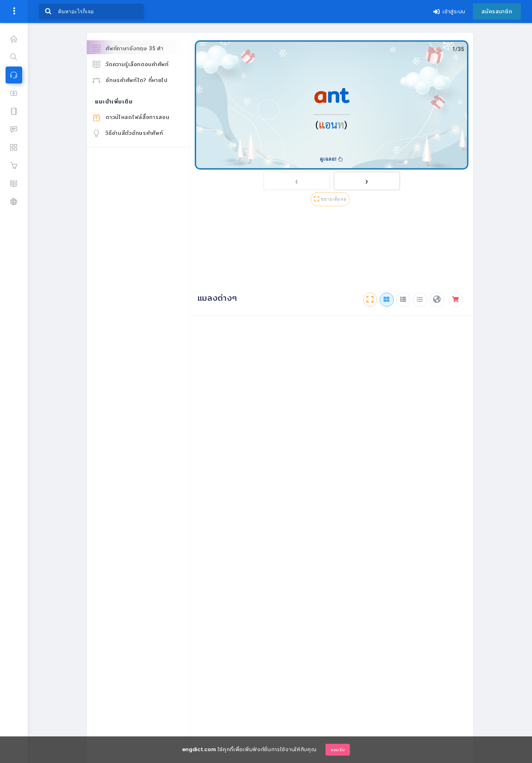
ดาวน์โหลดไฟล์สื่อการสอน (131, 117)
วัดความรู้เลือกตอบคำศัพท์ (131, 64)
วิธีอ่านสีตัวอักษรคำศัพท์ (128, 133)
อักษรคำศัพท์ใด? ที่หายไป (130, 80)
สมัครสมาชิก (497, 11)
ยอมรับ (338, 750)
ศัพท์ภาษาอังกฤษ (128, 49)
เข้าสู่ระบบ (449, 12)
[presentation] (297, 181)
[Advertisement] (332, 251)
